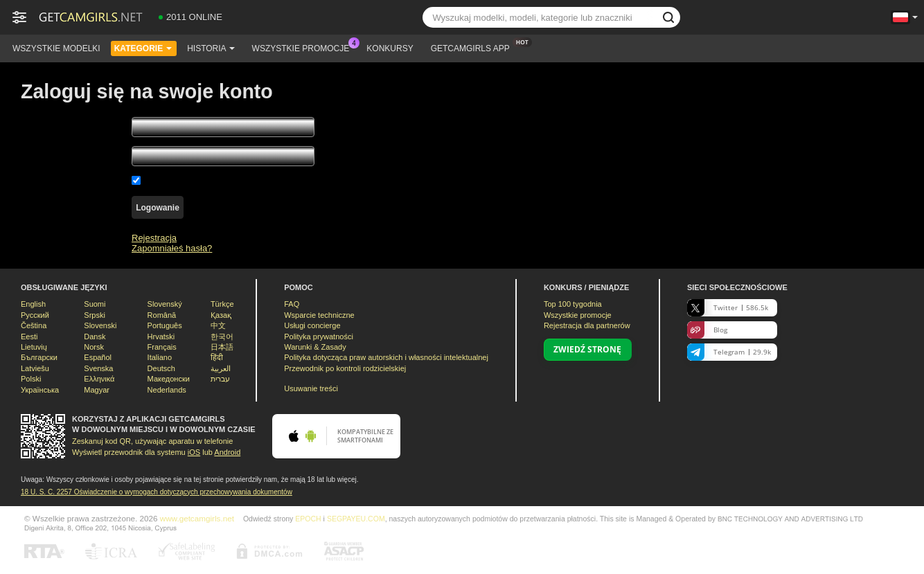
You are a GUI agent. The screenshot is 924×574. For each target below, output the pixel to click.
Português (165, 325)
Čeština (34, 325)
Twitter (728, 308)
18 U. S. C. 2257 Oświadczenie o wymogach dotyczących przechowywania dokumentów (157, 492)
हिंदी (217, 357)
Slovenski (100, 325)
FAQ (292, 304)
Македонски (169, 379)
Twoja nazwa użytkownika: (74, 129)
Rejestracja (154, 238)
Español (98, 357)
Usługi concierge (312, 325)
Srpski (95, 315)
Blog (707, 330)
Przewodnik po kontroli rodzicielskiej (345, 368)
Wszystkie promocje (304, 47)
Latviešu (35, 368)
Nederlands (167, 390)
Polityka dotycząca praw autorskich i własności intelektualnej (386, 357)
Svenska (98, 368)
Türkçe (222, 304)
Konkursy (390, 48)
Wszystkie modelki (56, 48)
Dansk (95, 337)
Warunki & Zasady (315, 347)
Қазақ (221, 315)
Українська (40, 390)
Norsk (94, 347)
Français (162, 347)
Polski (31, 379)
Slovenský (165, 304)
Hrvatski (161, 337)
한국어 (222, 337)
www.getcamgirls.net (197, 518)
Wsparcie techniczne (319, 315)
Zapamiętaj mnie (177, 180)
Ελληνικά (99, 379)
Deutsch (161, 368)
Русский (35, 315)
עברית (220, 379)
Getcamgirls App (474, 47)
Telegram (729, 352)
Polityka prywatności (319, 337)
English (33, 304)
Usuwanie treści (311, 388)
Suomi (95, 304)
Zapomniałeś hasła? (172, 248)
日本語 (222, 347)
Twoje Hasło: (46, 158)
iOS (194, 452)
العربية (221, 368)
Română (162, 315)
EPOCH (308, 519)
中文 (218, 325)
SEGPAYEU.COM (356, 519)
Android (227, 452)
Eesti (29, 337)
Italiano (160, 357)
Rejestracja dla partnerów (587, 325)
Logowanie (158, 208)
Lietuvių (34, 347)
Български (39, 357)
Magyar (97, 390)
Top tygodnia (573, 304)
